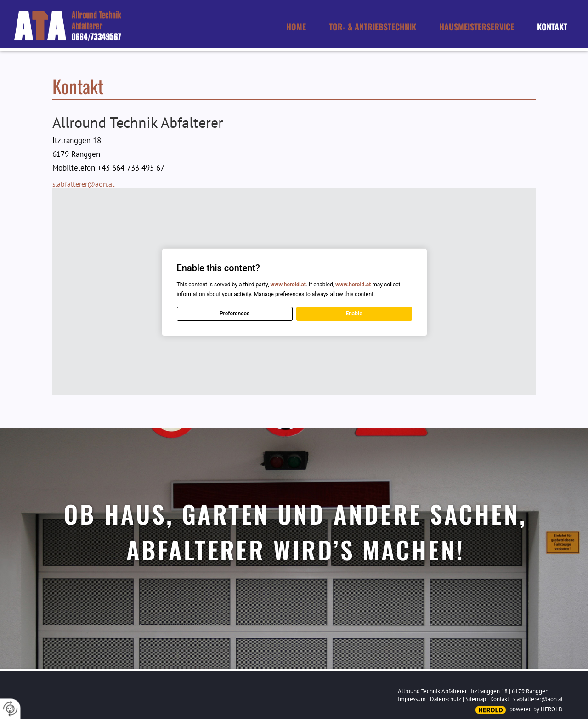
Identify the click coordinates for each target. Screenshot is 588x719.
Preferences (234, 314)
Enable (354, 314)
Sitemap (476, 699)
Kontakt (500, 699)
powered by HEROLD (536, 709)
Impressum (412, 699)
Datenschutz (446, 699)
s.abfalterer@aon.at (83, 184)
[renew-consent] (10, 709)
